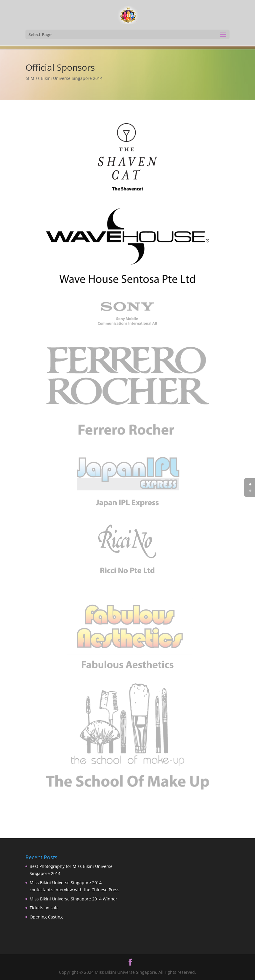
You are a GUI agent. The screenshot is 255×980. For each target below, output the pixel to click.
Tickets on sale (44, 908)
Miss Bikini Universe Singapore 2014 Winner (73, 899)
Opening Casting (46, 917)
